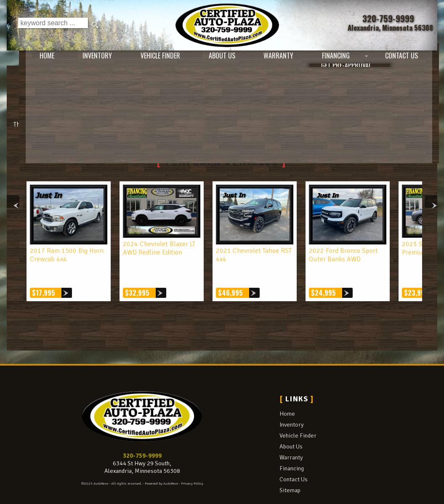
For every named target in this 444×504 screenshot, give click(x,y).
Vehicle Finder (298, 418)
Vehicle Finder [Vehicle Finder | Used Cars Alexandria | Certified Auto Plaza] (150, 59)
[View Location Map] (390, 28)
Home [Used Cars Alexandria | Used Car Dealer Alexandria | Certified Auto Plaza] (30, 59)
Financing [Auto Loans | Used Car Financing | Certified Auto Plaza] (336, 59)
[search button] (96, 25)
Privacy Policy (192, 466)
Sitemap (290, 472)
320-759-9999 (142, 438)
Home (287, 396)
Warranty (291, 440)
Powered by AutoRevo (161, 466)
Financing (292, 451)
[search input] (53, 25)
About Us (291, 429)
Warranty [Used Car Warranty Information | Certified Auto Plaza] (275, 59)
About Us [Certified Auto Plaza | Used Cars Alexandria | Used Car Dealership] (215, 59)
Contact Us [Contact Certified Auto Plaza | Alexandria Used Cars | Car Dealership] (405, 59)
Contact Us (294, 462)
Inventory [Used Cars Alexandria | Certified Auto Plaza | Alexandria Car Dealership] (83, 59)
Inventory (292, 407)
